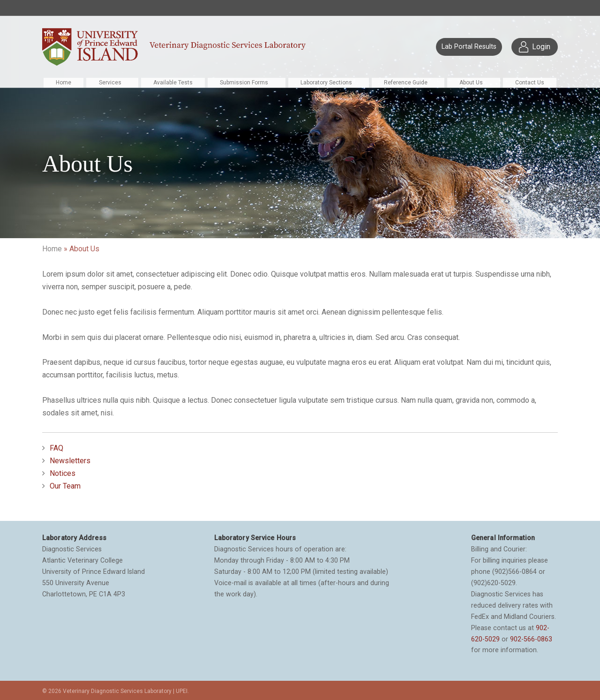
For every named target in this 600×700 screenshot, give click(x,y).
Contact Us (530, 83)
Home (64, 83)
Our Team (65, 486)
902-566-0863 (531, 639)
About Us (471, 83)
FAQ (56, 448)
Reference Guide (406, 83)
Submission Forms (244, 83)
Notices (63, 473)
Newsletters (70, 461)
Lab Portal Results (469, 47)
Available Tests (173, 83)
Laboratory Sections (326, 83)
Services (110, 83)
